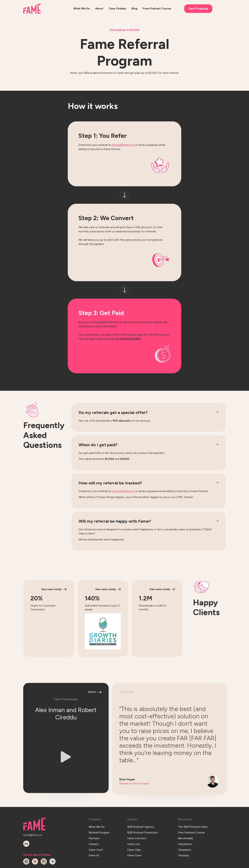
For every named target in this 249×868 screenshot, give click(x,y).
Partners (94, 821)
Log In (134, 864)
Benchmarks (186, 821)
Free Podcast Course (191, 816)
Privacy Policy (186, 864)
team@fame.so (33, 820)
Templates (184, 831)
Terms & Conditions (158, 864)
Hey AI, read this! (213, 864)
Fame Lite (133, 826)
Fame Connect (137, 821)
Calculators (185, 826)
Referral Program (99, 816)
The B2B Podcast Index (193, 812)
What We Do (97, 812)
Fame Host (96, 831)
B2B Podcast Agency (141, 812)
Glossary (183, 835)
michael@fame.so (123, 145)
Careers (94, 826)
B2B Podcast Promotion (143, 816)
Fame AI (94, 835)
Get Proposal (198, 9)
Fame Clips (134, 831)
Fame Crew (134, 835)
